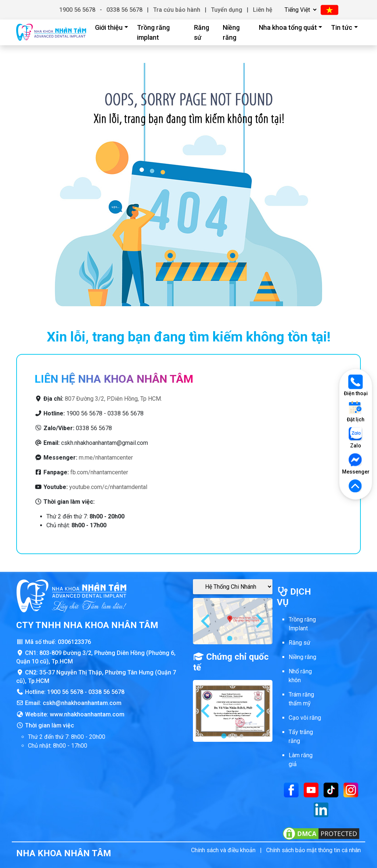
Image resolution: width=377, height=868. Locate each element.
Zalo (356, 438)
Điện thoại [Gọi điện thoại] (356, 385)
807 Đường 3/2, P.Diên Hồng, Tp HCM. (113, 399)
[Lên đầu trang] (356, 486)
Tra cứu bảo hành (177, 10)
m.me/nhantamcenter (106, 458)
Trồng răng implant (153, 32)
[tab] (230, 638)
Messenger (356, 464)
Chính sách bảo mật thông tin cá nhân (313, 850)
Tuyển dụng (227, 10)
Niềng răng (231, 32)
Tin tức (342, 27)
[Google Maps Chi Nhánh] (233, 587)
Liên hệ (263, 10)
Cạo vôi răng (305, 718)
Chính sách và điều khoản (223, 850)
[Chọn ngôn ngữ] (300, 10)
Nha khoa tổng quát (288, 27)
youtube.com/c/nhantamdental (108, 487)
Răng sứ (202, 32)
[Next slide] (259, 621)
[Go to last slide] (206, 621)
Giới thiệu (109, 27)
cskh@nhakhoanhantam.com (82, 703)
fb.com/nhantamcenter (99, 472)
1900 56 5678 (77, 10)
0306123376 (74, 642)
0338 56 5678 (124, 10)
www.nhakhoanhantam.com (87, 714)
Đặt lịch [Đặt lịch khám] (356, 412)
